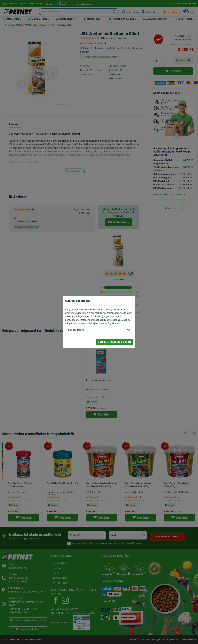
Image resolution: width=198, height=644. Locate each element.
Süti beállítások (76, 330)
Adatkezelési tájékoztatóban (93, 323)
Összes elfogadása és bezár (115, 342)
